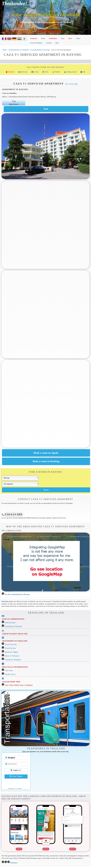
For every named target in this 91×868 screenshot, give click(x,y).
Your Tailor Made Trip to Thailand (19, 685)
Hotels (43, 38)
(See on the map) (71, 84)
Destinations (53, 38)
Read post (14, 863)
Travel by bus (10, 648)
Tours (70, 38)
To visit (35, 72)
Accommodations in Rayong (40, 50)
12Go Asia (16, 788)
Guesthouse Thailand (13, 626)
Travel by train (11, 644)
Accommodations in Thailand (18, 50)
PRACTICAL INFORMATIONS (15, 667)
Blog (57, 43)
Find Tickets (16, 776)
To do (45, 72)
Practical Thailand (36, 43)
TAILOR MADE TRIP (11, 682)
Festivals (49, 43)
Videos (78, 38)
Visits (63, 38)
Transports (34, 38)
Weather (56, 72)
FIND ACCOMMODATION (13, 619)
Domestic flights (11, 652)
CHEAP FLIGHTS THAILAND (15, 634)
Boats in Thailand (12, 656)
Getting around (70, 72)
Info (83, 72)
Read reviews (14, 104)
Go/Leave (10, 72)
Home (5, 50)
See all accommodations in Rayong (17, 594)
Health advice (10, 674)
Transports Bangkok (13, 660)
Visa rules (9, 670)
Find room (23, 72)
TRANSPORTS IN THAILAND (15, 641)
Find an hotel (10, 623)
